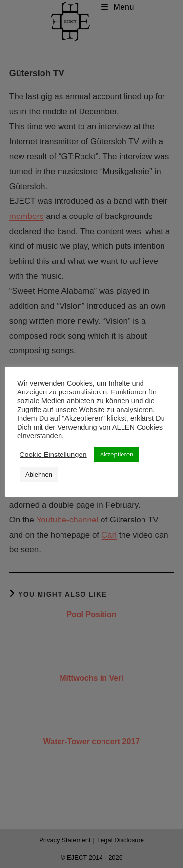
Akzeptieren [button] (117, 454)
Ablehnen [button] (39, 474)
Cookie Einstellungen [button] (53, 455)
